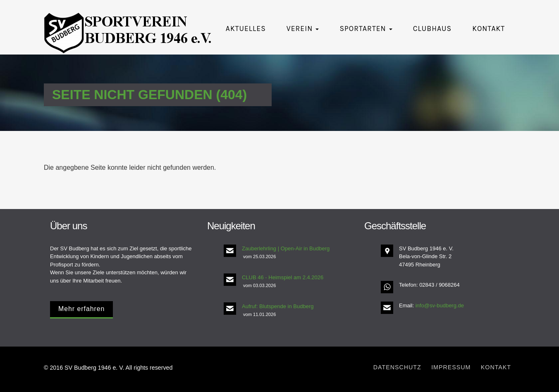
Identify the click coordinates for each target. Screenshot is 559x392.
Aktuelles (246, 29)
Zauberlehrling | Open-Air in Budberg (286, 248)
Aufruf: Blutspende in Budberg (278, 306)
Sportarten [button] (366, 29)
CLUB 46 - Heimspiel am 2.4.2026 (283, 277)
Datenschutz (397, 367)
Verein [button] (303, 29)
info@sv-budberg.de (440, 305)
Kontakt (489, 29)
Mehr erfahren (81, 309)
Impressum (451, 367)
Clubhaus (432, 29)
